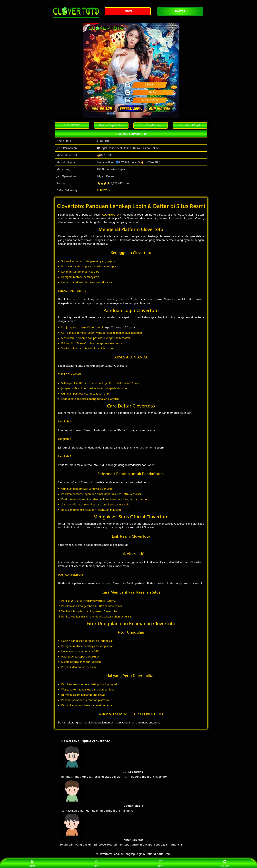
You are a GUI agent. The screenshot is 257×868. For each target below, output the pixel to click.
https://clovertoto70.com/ (119, 327)
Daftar (96, 864)
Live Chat (225, 864)
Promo (32, 864)
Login (161, 864)
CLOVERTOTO (110, 215)
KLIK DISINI (104, 190)
